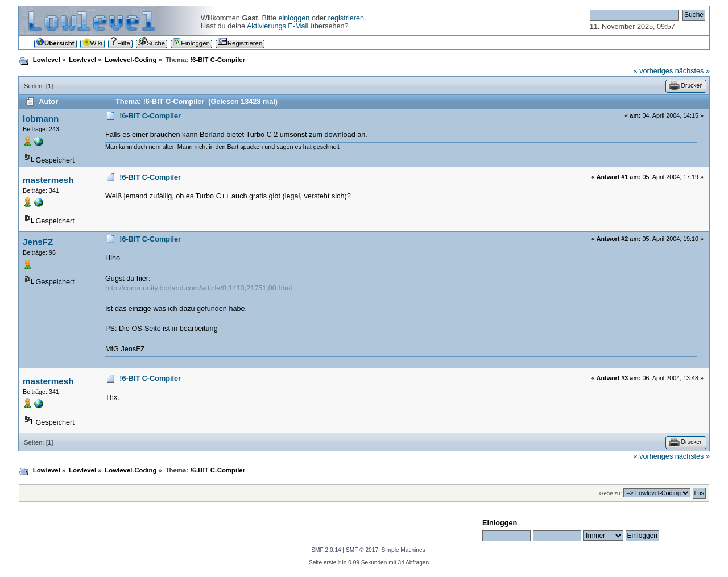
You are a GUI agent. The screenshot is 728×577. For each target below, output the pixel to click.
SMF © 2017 (362, 550)
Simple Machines (404, 550)
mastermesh (48, 180)
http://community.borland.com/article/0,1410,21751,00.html (198, 288)
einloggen (294, 18)
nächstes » (692, 71)
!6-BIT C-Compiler (150, 116)
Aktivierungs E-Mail (278, 26)
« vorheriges (653, 71)
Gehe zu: (611, 493)
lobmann (41, 119)
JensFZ (38, 242)
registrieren (346, 18)
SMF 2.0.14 (326, 550)
